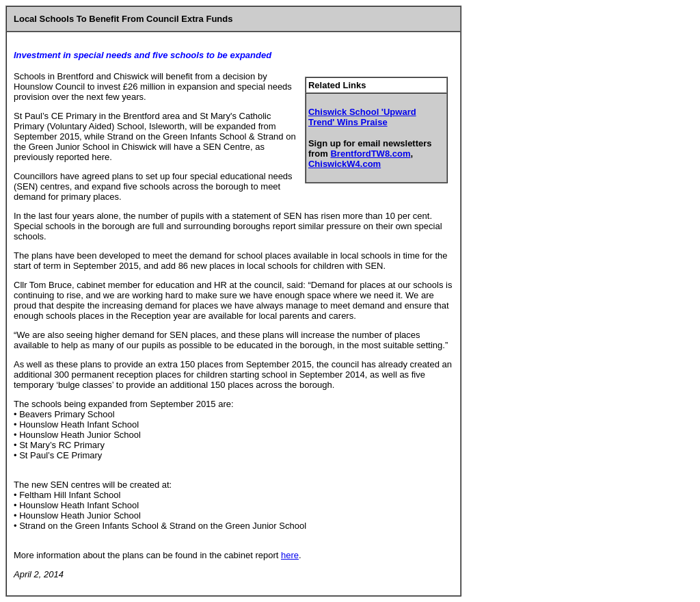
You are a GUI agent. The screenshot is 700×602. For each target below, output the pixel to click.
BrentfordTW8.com (370, 154)
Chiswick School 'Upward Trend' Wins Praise (362, 117)
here (290, 555)
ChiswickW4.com (345, 164)
